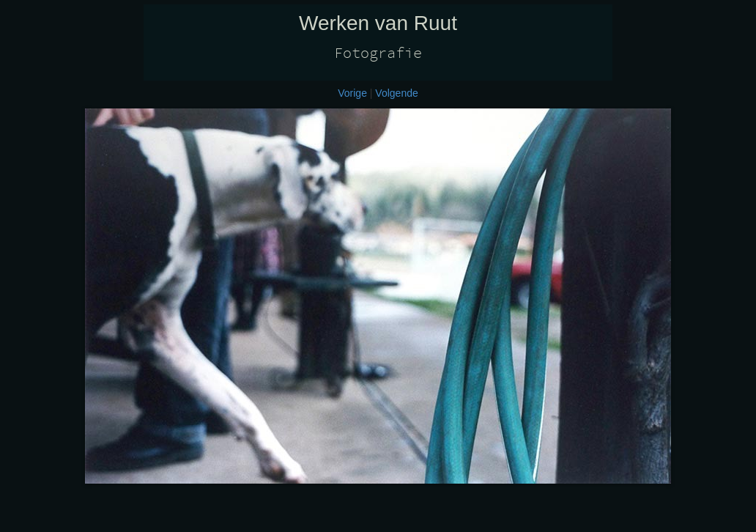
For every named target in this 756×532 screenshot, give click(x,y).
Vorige (352, 93)
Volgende (396, 93)
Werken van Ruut (378, 23)
